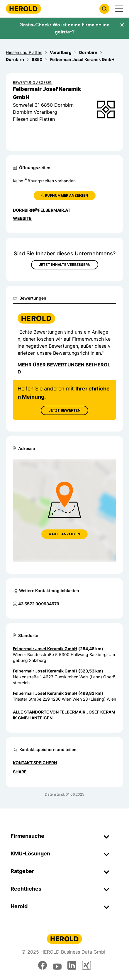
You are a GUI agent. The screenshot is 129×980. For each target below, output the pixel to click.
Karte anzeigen (64, 534)
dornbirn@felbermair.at (42, 210)
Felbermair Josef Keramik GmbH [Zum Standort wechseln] (45, 649)
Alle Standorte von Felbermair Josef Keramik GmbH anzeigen (64, 715)
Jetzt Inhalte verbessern (65, 265)
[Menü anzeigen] (119, 9)
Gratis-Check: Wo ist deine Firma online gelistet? (64, 28)
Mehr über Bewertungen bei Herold (64, 368)
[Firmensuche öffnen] (104, 9)
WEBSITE (22, 218)
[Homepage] (23, 9)
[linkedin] (72, 965)
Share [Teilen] (20, 772)
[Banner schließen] (122, 25)
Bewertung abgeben (33, 83)
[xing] (86, 965)
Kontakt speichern (35, 763)
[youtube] (57, 965)
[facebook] (43, 965)
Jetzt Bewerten (64, 410)
